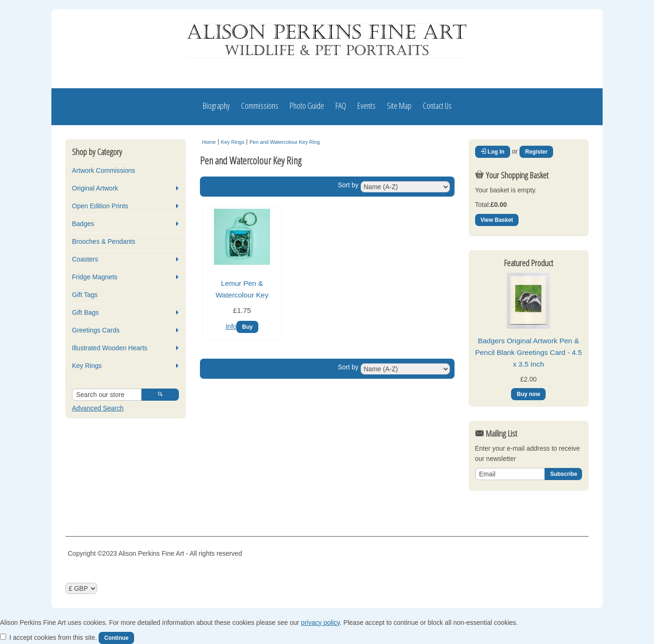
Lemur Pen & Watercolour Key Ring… (242, 295)
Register (536, 152)
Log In (493, 152)
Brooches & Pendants (103, 241)
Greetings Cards (96, 330)
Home (209, 142)
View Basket (497, 220)
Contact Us (437, 106)
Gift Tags (85, 295)
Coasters (85, 259)
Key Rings (87, 366)
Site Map (399, 106)
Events (366, 106)
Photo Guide (307, 106)
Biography (216, 106)
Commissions (260, 106)
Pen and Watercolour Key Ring (285, 142)
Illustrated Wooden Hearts (110, 348)
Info (231, 326)
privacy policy (320, 623)
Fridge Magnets (95, 277)
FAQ (341, 106)
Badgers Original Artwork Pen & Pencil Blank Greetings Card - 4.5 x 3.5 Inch (528, 352)
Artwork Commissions (103, 170)
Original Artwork (95, 188)
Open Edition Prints (100, 206)
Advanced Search (98, 408)
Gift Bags (85, 312)
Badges (83, 224)
